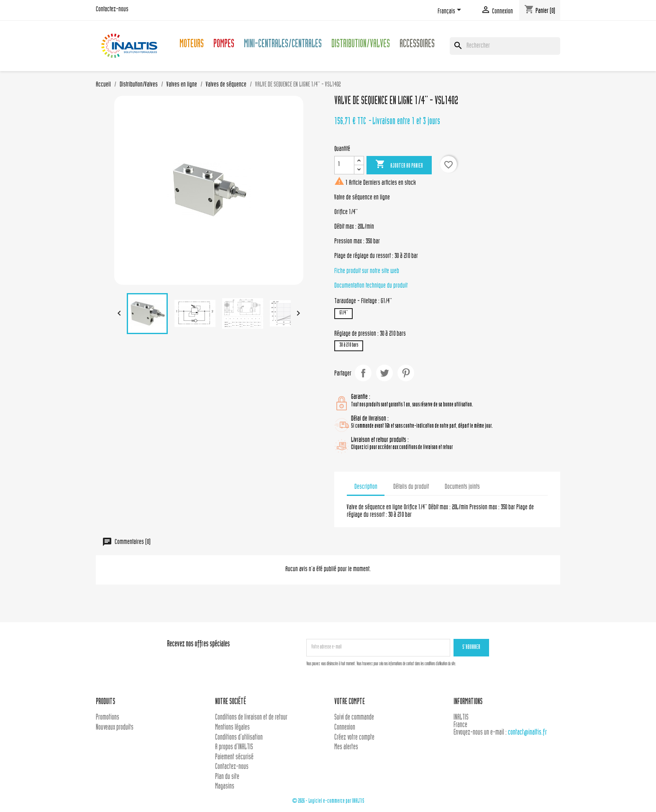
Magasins (225, 787)
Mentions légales (232, 728)
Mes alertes (346, 747)
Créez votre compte (354, 738)
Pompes (224, 45)
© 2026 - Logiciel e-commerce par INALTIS (328, 801)
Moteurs (192, 45)
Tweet (384, 373)
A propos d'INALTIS (234, 747)
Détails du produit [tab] (411, 487)
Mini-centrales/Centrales (283, 45)
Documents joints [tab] (462, 487)
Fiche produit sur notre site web (367, 271)
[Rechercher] (505, 46)
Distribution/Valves (361, 45)
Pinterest (406, 373)
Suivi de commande (354, 718)
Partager (363, 373)
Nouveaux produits (115, 728)
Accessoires (417, 45)
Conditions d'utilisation (239, 738)
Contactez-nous (112, 10)
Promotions (108, 718)
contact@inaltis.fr (527, 733)
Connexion (345, 728)
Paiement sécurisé (234, 757)
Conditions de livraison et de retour (251, 718)
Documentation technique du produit (371, 286)
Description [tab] (366, 487)
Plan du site (227, 777)
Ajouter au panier (399, 165)
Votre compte (350, 702)
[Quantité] (344, 165)
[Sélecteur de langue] (451, 11)
